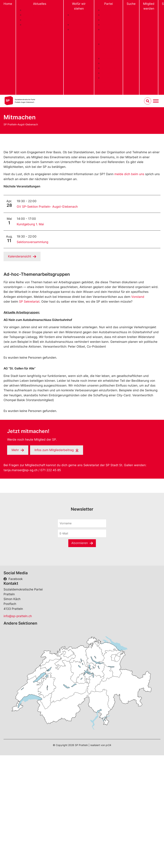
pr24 (108, 745)
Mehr (15, 450)
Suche (131, 4)
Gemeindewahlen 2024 (40, 25)
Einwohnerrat (111, 20)
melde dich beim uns (129, 174)
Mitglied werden (149, 6)
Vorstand (108, 15)
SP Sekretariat (29, 302)
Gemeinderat (111, 25)
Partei (109, 4)
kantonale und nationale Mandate (112, 49)
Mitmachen (109, 68)
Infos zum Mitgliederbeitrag (54, 450)
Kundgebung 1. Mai (30, 224)
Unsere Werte (81, 25)
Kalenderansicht (20, 256)
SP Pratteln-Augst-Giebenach (21, 124)
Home (8, 4)
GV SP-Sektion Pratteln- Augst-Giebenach (47, 207)
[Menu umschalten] (156, 101)
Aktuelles (40, 4)
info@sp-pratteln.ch (18, 616)
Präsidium (109, 10)
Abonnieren (80, 543)
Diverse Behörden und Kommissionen (112, 34)
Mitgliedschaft (112, 73)
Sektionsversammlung (32, 242)
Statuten (108, 63)
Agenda (29, 15)
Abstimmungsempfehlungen (43, 20)
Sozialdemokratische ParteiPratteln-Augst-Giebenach (25, 101)
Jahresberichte (112, 58)
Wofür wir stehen (79, 6)
